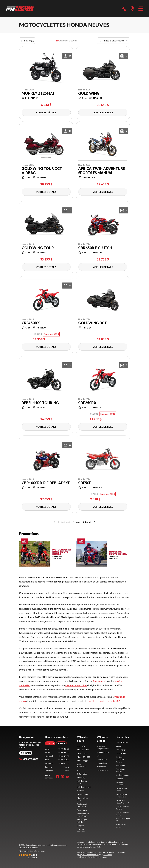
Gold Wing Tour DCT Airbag (42, 171)
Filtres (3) (27, 41)
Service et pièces (122, 775)
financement (99, 681)
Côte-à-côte (82, 774)
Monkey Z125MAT (38, 93)
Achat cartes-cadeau (121, 826)
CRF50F (85, 483)
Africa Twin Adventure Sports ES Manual (102, 171)
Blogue (118, 746)
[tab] (50, 743)
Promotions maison (120, 770)
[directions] (132, 8)
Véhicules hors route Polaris (83, 815)
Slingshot (81, 826)
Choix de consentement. (98, 857)
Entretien (119, 779)
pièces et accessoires (76, 685)
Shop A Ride (40, 851)
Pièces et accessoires (120, 784)
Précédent (61, 522)
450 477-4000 (29, 759)
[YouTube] (67, 777)
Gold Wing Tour (38, 248)
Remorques (82, 810)
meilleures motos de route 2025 (105, 701)
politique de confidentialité (88, 855)
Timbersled (82, 791)
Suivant (90, 522)
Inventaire (81, 746)
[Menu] (141, 8)
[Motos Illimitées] (20, 8)
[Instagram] (62, 777)
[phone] (124, 8)
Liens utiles (122, 737)
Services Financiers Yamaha (120, 759)
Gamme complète (81, 831)
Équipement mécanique (82, 805)
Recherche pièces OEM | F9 (122, 802)
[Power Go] (46, 856)
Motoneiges (82, 777)
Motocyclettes (83, 750)
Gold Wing (89, 93)
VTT (79, 770)
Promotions (120, 765)
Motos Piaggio (83, 761)
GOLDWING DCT (93, 323)
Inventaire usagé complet (103, 747)
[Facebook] (58, 777)
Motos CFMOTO (84, 757)
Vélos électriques (82, 765)
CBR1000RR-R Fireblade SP (46, 483)
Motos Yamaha (83, 753)
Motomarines (83, 794)
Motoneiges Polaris (82, 821)
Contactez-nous (122, 743)
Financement (102, 770)
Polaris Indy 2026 (84, 787)
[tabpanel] (57, 760)
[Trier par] (113, 41)
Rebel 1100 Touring (40, 403)
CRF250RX (87, 403)
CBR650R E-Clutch (95, 248)
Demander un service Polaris (122, 796)
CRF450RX (31, 323)
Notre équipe (121, 750)
